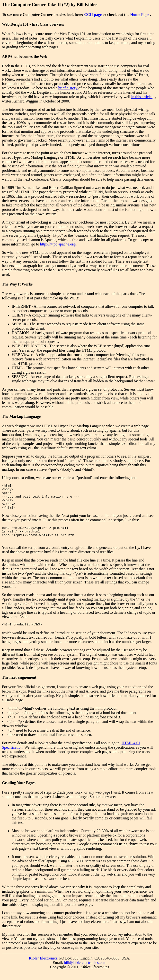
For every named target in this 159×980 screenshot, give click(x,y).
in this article (142, 97)
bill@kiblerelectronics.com (85, 971)
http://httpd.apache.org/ (58, 244)
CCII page (94, 15)
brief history (68, 88)
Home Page (140, 15)
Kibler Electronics (43, 967)
